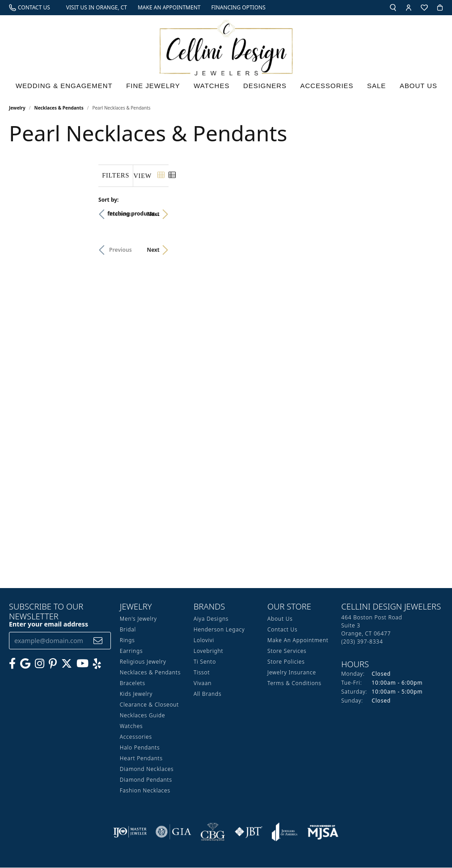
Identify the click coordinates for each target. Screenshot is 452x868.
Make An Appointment (298, 641)
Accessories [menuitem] (136, 737)
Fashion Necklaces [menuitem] (145, 791)
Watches (214, 88)
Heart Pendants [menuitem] (141, 759)
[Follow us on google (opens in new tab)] (25, 664)
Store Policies (286, 662)
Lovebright (208, 651)
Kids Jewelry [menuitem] (136, 694)
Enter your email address (49, 625)
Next (428, 214)
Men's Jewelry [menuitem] (138, 619)
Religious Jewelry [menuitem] (143, 662)
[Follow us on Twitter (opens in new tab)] (67, 664)
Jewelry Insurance (292, 673)
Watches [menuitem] (131, 726)
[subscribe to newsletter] (98, 641)
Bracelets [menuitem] (133, 684)
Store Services (287, 651)
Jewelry (17, 108)
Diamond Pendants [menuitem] (146, 780)
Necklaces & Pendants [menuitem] (150, 673)
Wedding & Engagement (64, 88)
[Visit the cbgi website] (213, 832)
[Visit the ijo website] (130, 832)
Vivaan (203, 684)
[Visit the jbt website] (249, 832)
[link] (30, 8)
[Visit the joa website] (285, 832)
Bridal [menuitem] (128, 630)
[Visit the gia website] (173, 832)
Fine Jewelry (156, 88)
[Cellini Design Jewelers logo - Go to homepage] (226, 45)
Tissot (202, 673)
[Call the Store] (362, 642)
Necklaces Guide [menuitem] (143, 716)
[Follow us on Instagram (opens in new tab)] (40, 664)
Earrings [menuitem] (131, 651)
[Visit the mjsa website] (323, 832)
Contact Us (282, 630)
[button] (393, 8)
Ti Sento (205, 662)
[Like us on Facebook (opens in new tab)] (12, 664)
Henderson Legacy (219, 630)
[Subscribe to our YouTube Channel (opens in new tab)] (82, 664)
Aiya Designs (211, 619)
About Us (420, 88)
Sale (380, 88)
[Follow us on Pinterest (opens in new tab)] (53, 664)
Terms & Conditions (294, 684)
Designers (268, 88)
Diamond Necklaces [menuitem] (147, 769)
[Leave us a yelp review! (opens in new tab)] (97, 664)
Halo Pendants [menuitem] (140, 748)
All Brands (207, 694)
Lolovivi (204, 641)
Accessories (330, 88)
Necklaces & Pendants (59, 108)
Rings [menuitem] (127, 641)
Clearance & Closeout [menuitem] (149, 705)
